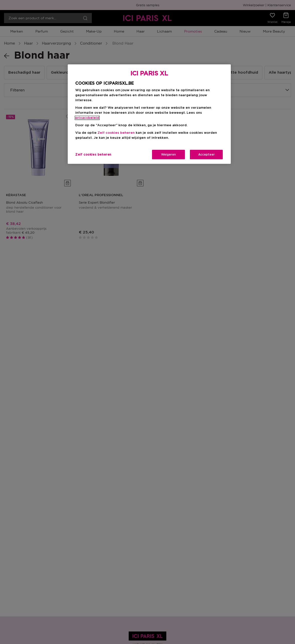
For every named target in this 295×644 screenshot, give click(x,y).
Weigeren (168, 155)
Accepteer (206, 155)
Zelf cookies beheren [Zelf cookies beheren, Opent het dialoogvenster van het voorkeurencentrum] (93, 155)
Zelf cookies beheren (116, 133)
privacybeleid (87, 118)
